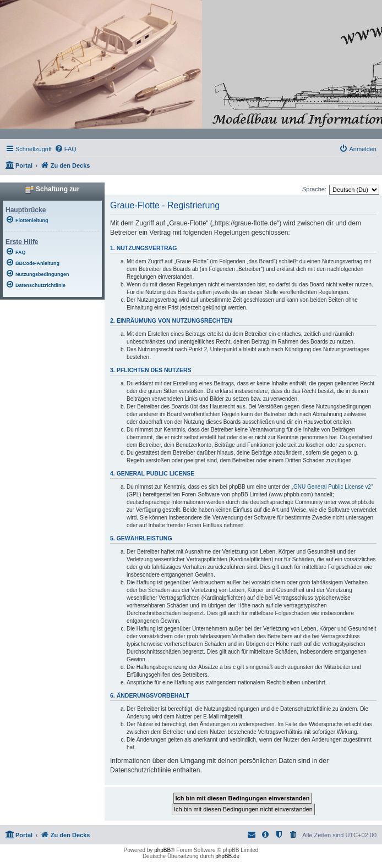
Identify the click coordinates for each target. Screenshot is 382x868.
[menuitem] (66, 149)
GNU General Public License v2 (332, 487)
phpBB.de (227, 856)
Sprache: (314, 189)
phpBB (162, 850)
